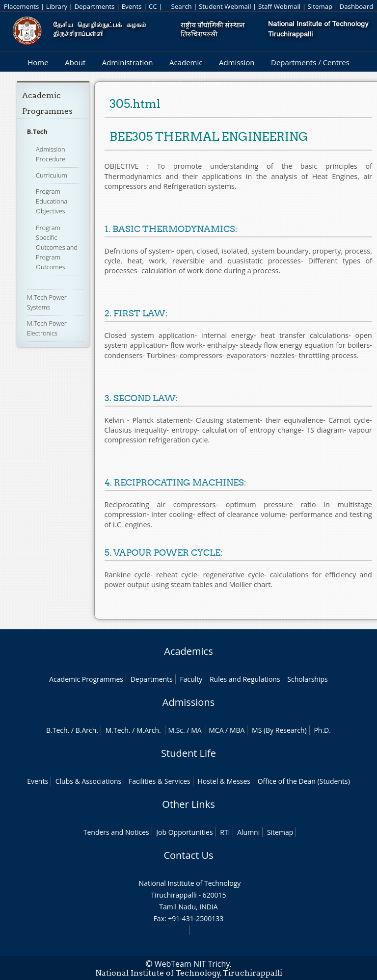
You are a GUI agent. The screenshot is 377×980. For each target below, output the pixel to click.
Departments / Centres (310, 62)
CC (153, 6)
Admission (237, 62)
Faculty (191, 679)
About (75, 62)
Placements (22, 6)
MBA (237, 730)
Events (132, 6)
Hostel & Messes (224, 781)
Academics (188, 651)
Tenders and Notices (116, 832)
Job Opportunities (184, 832)
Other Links (188, 804)
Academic (186, 62)
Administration (128, 62)
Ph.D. (322, 730)
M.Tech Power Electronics (47, 328)
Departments (94, 6)
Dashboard (357, 6)
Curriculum (52, 175)
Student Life (188, 753)
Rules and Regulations (245, 679)
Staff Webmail (279, 6)
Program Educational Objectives (52, 201)
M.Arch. (149, 730)
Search (181, 6)
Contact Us (188, 855)
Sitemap (320, 6)
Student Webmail (225, 6)
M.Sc (175, 730)
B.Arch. (87, 730)
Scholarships (307, 679)
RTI (225, 832)
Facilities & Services (160, 781)
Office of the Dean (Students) (304, 781)
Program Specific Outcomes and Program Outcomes (57, 247)
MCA (216, 730)
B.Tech (37, 131)
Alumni (248, 832)
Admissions (188, 702)
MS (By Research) (279, 730)
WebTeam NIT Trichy (192, 964)
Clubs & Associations (89, 781)
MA (196, 730)
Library (57, 6)
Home (38, 62)
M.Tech (117, 730)
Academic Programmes (86, 679)
